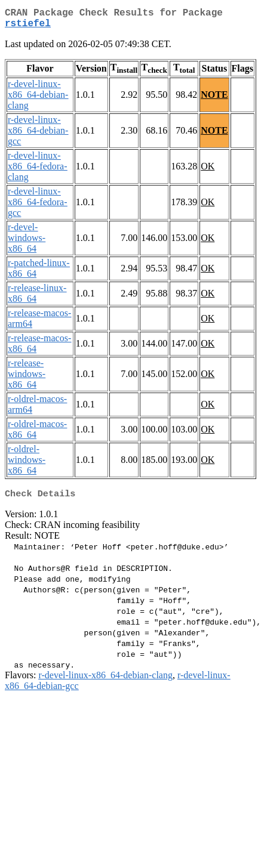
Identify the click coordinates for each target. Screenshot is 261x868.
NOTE (214, 99)
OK (208, 171)
